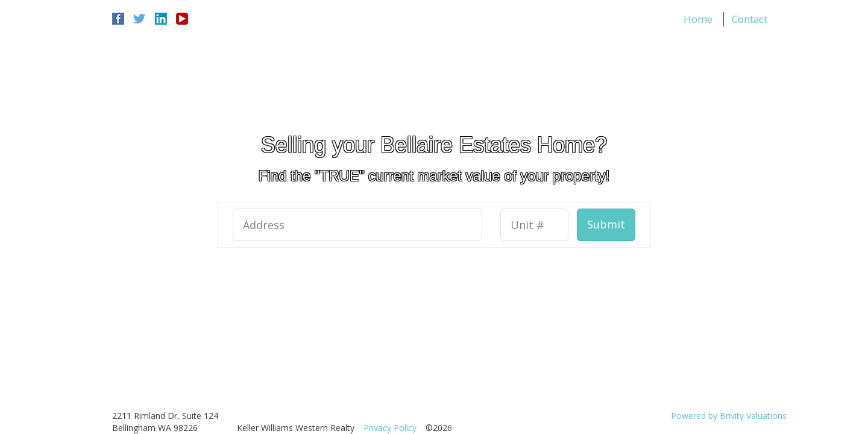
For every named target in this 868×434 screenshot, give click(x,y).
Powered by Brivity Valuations (729, 416)
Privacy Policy (390, 428)
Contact (750, 19)
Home (698, 19)
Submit (606, 224)
